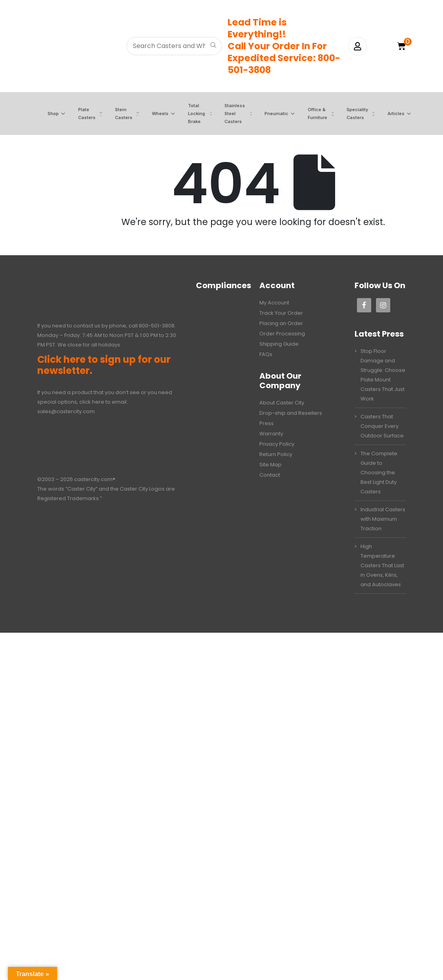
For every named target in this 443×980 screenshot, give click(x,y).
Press (267, 423)
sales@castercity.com (66, 411)
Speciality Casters (352, 114)
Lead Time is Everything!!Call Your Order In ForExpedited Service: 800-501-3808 (284, 46)
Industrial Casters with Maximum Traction (383, 519)
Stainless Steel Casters (230, 114)
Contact (270, 475)
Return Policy (276, 454)
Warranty (271, 434)
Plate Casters (82, 114)
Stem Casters (119, 114)
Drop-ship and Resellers (291, 413)
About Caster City (282, 403)
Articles (391, 114)
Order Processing (282, 334)
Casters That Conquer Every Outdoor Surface (382, 426)
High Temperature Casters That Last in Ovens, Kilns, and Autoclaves (382, 565)
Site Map (270, 465)
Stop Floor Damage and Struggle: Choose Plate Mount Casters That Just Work (383, 375)
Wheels (155, 114)
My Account (274, 303)
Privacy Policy (277, 444)
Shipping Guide (279, 344)
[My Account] (358, 46)
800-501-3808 (157, 326)
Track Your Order (281, 313)
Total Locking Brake (191, 114)
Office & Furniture (312, 114)
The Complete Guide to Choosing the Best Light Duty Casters (379, 473)
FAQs (266, 354)
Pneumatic (271, 114)
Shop (48, 114)
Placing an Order (281, 323)
